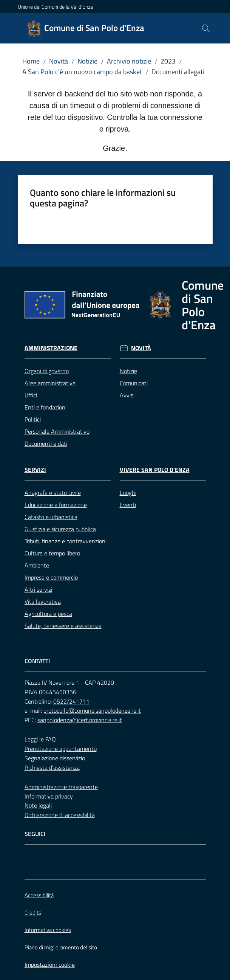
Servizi (35, 470)
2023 (168, 61)
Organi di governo (47, 371)
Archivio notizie (129, 61)
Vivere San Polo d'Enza (155, 470)
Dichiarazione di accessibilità (60, 815)
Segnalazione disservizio (55, 758)
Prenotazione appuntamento (61, 749)
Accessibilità (39, 895)
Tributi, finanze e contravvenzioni (66, 541)
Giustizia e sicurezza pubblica (60, 529)
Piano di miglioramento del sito (61, 947)
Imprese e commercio (51, 577)
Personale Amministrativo (57, 431)
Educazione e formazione (56, 505)
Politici (33, 419)
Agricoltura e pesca (48, 614)
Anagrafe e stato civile (53, 493)
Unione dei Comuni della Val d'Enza (55, 7)
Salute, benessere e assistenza (63, 626)
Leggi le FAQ (40, 739)
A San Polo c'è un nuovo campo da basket (82, 72)
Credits (33, 913)
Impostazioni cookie (50, 964)
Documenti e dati (46, 443)
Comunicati (134, 383)
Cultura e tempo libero (52, 553)
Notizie (87, 61)
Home (31, 61)
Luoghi (128, 493)
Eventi (128, 505)
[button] (206, 28)
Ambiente (37, 565)
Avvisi (127, 395)
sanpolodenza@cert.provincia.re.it (80, 720)
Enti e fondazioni (46, 407)
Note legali (38, 805)
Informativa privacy (49, 796)
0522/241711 (71, 701)
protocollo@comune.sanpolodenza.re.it (92, 710)
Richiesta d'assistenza (52, 768)
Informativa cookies (48, 930)
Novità (59, 61)
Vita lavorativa (43, 602)
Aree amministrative (50, 383)
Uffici (31, 395)
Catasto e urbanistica (51, 517)
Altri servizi (38, 589)
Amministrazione (51, 348)
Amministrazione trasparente (61, 787)
